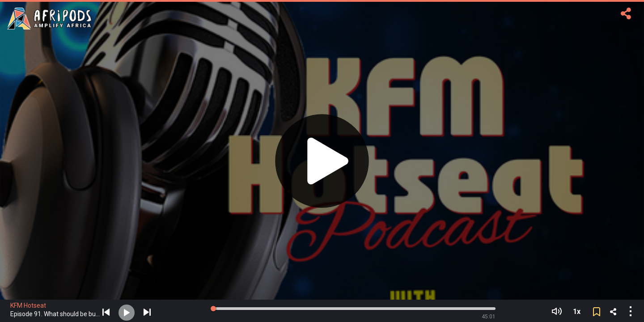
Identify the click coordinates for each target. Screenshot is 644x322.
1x (577, 311)
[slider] (214, 309)
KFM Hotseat (28, 305)
